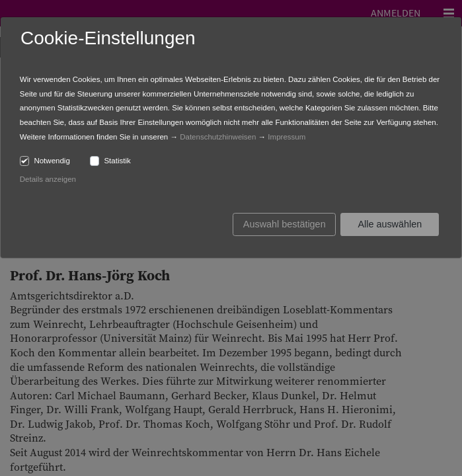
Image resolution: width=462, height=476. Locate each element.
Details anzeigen (48, 179)
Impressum (287, 137)
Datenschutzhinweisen (218, 137)
